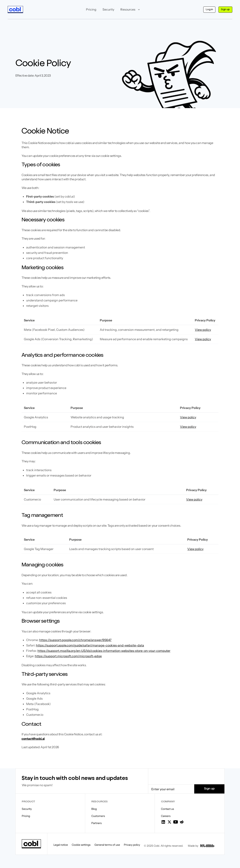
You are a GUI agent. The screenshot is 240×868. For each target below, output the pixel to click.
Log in (209, 10)
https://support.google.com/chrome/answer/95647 (75, 640)
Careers (166, 816)
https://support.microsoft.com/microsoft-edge (68, 656)
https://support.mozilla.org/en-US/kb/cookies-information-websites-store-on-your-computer (104, 651)
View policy (203, 330)
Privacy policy (132, 845)
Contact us (167, 809)
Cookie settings (81, 845)
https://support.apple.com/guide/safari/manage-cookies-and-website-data (90, 645)
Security (108, 9)
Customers (98, 816)
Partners (97, 823)
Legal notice (61, 845)
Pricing (91, 9)
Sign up (225, 10)
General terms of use (107, 845)
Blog (94, 809)
